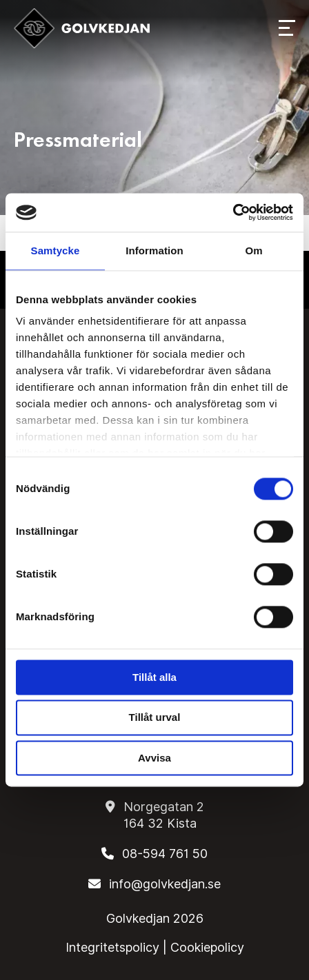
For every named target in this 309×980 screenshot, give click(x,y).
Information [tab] (154, 251)
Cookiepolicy (207, 947)
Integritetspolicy (112, 947)
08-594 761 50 (165, 854)
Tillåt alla (154, 677)
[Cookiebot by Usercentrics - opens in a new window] (233, 212)
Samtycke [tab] (56, 251)
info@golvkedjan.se (165, 884)
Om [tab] (253, 251)
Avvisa (154, 758)
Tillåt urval (155, 718)
